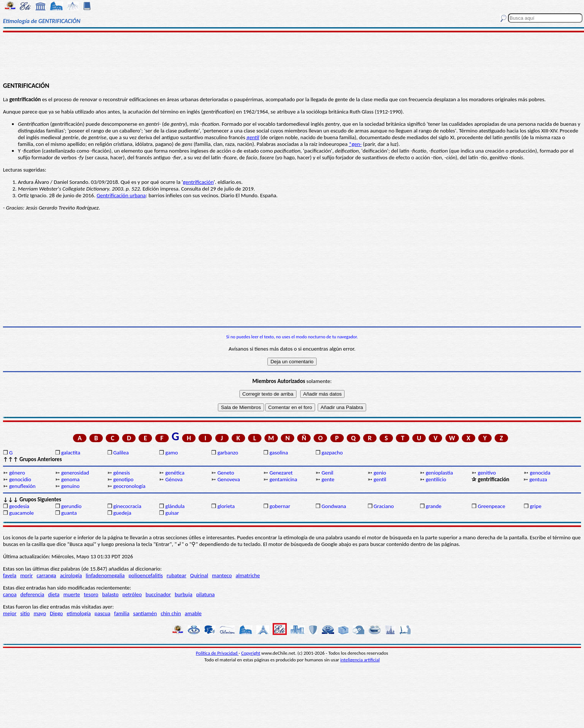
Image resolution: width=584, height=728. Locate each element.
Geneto (226, 473)
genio (380, 473)
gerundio (71, 506)
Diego (56, 613)
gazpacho (332, 453)
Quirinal (199, 575)
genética (175, 473)
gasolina (279, 453)
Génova (174, 479)
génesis (122, 473)
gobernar (280, 506)
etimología (79, 613)
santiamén (145, 613)
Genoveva (229, 479)
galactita (71, 453)
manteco (222, 575)
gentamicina (283, 479)
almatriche (248, 575)
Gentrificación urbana (121, 195)
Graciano (384, 506)
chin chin (171, 613)
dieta (54, 594)
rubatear (176, 575)
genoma (70, 479)
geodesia (19, 506)
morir (26, 575)
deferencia (32, 594)
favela (10, 575)
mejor (10, 613)
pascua (102, 613)
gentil (253, 137)
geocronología (129, 486)
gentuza (538, 479)
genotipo (123, 479)
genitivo (487, 473)
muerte (72, 594)
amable (193, 613)
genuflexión (22, 486)
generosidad (75, 473)
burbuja (184, 594)
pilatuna (206, 594)
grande (434, 506)
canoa (10, 594)
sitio (25, 613)
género (17, 473)
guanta (69, 513)
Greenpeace (492, 506)
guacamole (21, 513)
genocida (540, 473)
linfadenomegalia (105, 575)
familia (122, 613)
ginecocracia (127, 506)
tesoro (91, 594)
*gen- (355, 144)
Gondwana (334, 506)
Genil (327, 473)
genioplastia (439, 473)
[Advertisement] (292, 57)
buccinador (158, 594)
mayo (40, 613)
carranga (46, 575)
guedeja (122, 513)
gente (328, 479)
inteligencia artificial (360, 660)
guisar (172, 513)
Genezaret (281, 473)
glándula (175, 506)
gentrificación (198, 182)
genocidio (20, 479)
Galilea (121, 453)
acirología (71, 575)
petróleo (132, 594)
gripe (536, 506)
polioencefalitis (146, 575)
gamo (172, 453)
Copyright (251, 653)
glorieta (226, 506)
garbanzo (228, 453)
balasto (110, 594)
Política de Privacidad (217, 653)
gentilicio (436, 479)
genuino (70, 486)
